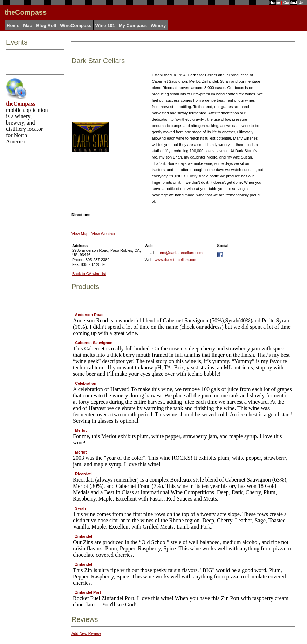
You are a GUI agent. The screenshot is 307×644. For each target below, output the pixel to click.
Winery (158, 25)
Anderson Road (89, 315)
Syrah (80, 508)
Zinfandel (84, 536)
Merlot (81, 430)
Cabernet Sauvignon (94, 343)
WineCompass (76, 25)
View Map (80, 234)
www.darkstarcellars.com (176, 260)
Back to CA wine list (89, 274)
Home (275, 2)
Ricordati (83, 474)
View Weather (103, 234)
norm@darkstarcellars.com (179, 253)
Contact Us (293, 2)
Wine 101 (105, 25)
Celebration (86, 383)
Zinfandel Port (88, 592)
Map (28, 25)
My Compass (133, 25)
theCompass (21, 104)
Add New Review (86, 633)
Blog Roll (46, 25)
